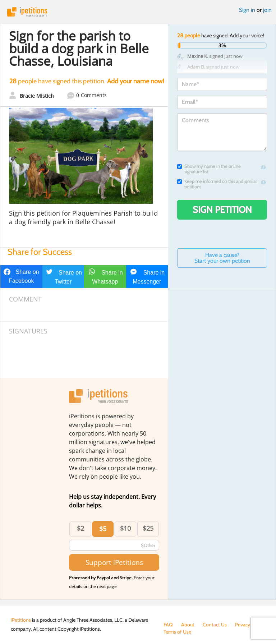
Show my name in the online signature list (209, 169)
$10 (125, 528)
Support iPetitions (114, 562)
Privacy (243, 625)
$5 (103, 529)
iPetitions (138, 12)
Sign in (247, 10)
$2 (80, 528)
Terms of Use (177, 632)
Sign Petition (222, 210)
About (188, 625)
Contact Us (215, 625)
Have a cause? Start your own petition (222, 258)
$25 (148, 528)
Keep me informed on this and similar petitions (217, 184)
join (267, 10)
